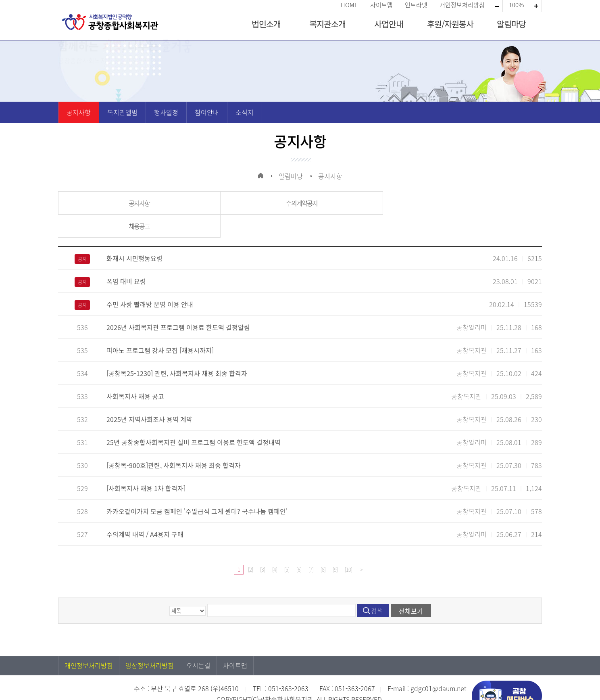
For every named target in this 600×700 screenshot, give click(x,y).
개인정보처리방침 (462, 5)
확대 (497, 6)
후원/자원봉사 (450, 24)
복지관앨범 (122, 112)
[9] (335, 546)
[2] (250, 546)
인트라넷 (416, 5)
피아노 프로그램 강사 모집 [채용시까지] (160, 327)
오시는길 (198, 642)
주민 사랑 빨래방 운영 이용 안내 (150, 281)
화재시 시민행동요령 (134, 235)
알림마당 (511, 24)
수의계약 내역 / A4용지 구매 (145, 511)
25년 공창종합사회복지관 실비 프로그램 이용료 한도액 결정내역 (194, 419)
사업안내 (389, 24)
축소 (536, 6)
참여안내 (207, 112)
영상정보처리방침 (150, 642)
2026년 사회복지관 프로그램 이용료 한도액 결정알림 (178, 304)
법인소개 (266, 24)
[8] (323, 546)
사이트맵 (381, 5)
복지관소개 (327, 24)
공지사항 (79, 112)
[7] (311, 546)
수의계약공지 (300, 203)
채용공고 (461, 203)
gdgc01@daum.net (439, 665)
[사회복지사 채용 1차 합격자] (146, 465)
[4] (275, 546)
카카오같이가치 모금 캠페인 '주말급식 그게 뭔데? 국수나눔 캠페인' (197, 488)
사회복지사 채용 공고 (135, 373)
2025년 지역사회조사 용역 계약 (149, 396)
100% (516, 5)
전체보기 (411, 588)
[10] (348, 546)
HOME (349, 5)
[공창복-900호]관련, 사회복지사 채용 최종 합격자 (174, 442)
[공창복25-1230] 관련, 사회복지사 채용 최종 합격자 (177, 350)
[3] (262, 546)
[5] (287, 546)
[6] (299, 546)
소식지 (245, 112)
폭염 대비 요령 (126, 258)
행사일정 (166, 112)
